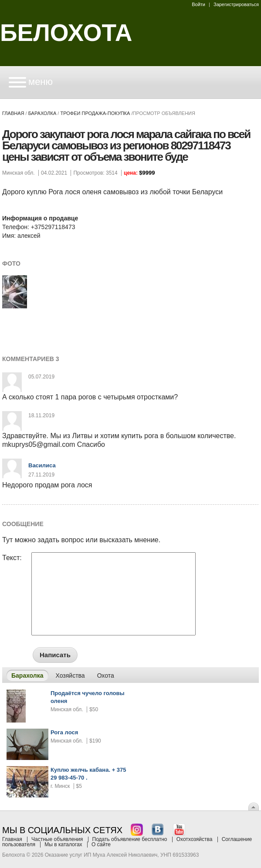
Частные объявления (57, 839)
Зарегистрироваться (236, 4)
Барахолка (42, 113)
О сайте (101, 844)
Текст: (12, 558)
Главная (13, 113)
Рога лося (64, 732)
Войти (198, 4)
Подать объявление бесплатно (130, 839)
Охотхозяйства (195, 839)
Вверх (254, 807)
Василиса (42, 465)
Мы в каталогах (63, 844)
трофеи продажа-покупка (95, 113)
